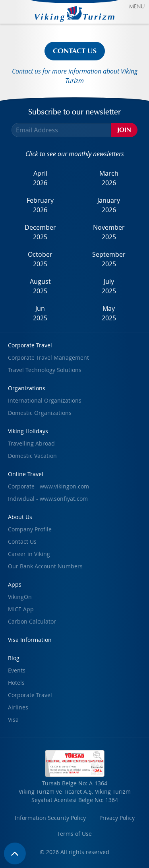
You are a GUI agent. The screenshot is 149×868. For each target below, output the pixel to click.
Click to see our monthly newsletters (75, 154)
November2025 (109, 232)
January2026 (109, 205)
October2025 (40, 259)
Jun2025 (40, 313)
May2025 (109, 313)
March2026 (109, 178)
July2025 (109, 286)
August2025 (40, 286)
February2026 (40, 205)
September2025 (109, 259)
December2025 (40, 232)
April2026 (40, 178)
